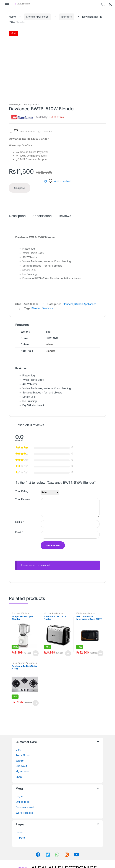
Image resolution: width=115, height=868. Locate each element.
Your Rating (22, 491)
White (49, 344)
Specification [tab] (42, 216)
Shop (19, 777)
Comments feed (25, 807)
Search (103, 4)
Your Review (23, 499)
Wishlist (20, 761)
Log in (19, 796)
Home (12, 17)
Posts (22, 838)
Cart (18, 750)
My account (22, 771)
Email (19, 532)
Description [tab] (17, 216)
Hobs (14, 663)
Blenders (67, 17)
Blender (36, 308)
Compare (47, 131)
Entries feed (23, 802)
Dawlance (48, 308)
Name (20, 522)
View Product (35, 653)
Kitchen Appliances (37, 17)
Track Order (23, 755)
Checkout (21, 766)
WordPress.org (24, 813)
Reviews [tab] (65, 216)
